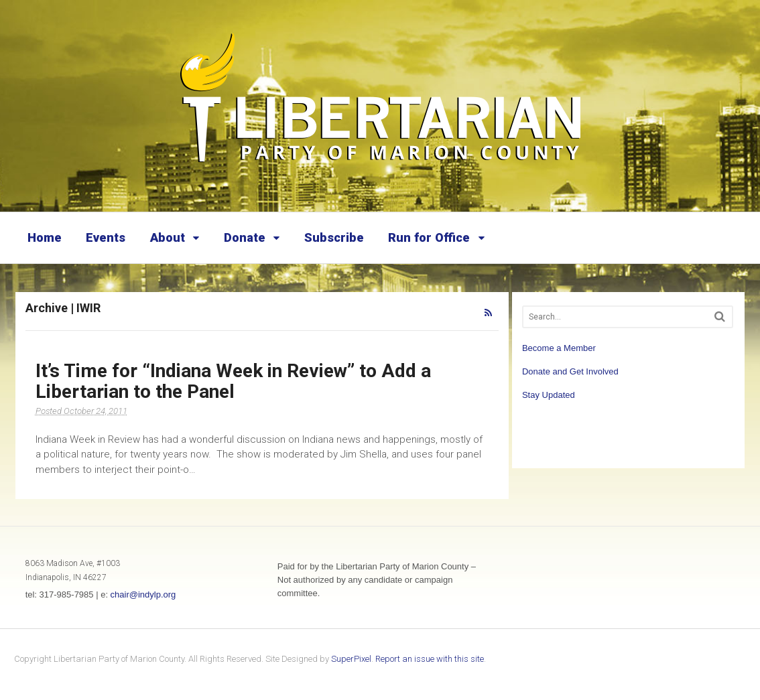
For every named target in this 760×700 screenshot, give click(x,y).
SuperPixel (351, 659)
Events (106, 237)
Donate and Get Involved (570, 371)
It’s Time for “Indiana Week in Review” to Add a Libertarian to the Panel (233, 381)
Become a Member (559, 348)
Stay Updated (549, 395)
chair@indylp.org (143, 594)
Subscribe (334, 237)
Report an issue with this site (430, 659)
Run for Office (429, 237)
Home (45, 237)
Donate (245, 237)
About (168, 237)
